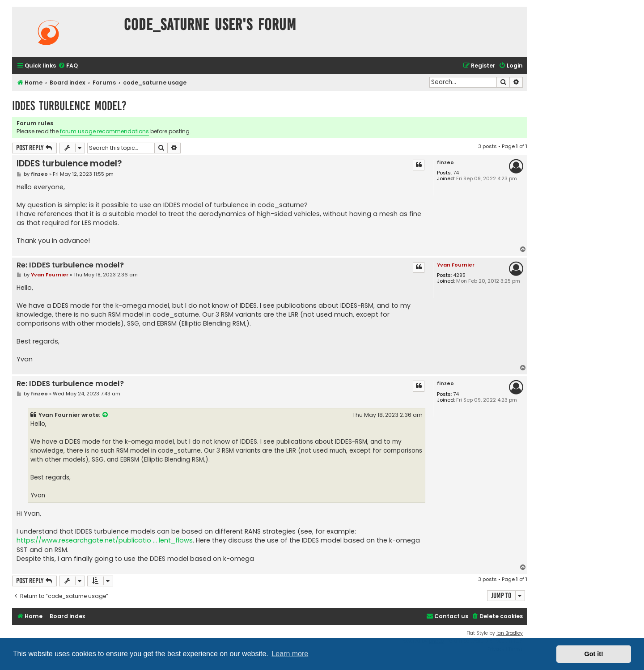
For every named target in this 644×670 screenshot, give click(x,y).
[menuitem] (68, 66)
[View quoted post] (106, 415)
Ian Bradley (510, 633)
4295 (459, 275)
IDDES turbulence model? (69, 106)
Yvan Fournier (456, 265)
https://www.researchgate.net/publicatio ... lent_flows (105, 540)
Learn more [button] (290, 654)
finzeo (445, 163)
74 (456, 173)
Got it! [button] (594, 654)
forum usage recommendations (104, 131)
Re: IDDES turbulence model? (70, 265)
